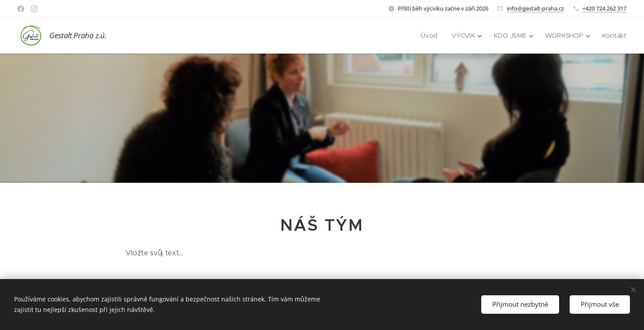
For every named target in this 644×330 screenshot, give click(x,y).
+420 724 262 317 (604, 8)
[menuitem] (428, 36)
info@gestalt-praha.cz (535, 8)
